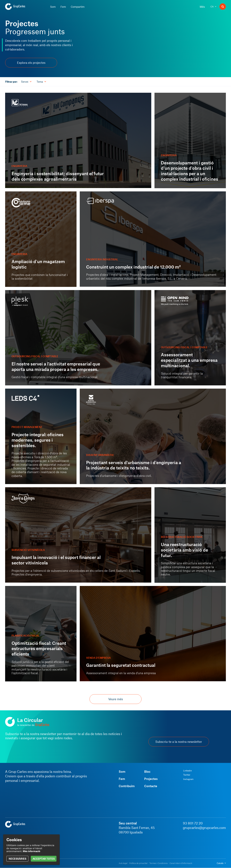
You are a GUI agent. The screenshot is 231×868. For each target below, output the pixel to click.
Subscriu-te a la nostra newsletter (179, 742)
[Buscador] (223, 7)
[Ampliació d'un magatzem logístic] (41, 239)
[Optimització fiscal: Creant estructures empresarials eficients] (41, 634)
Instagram (188, 779)
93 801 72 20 (193, 823)
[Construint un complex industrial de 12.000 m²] (153, 239)
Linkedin (188, 771)
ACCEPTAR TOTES (44, 859)
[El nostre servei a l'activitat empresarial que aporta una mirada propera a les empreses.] (78, 338)
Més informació (32, 851)
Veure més (116, 699)
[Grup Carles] (21, 7)
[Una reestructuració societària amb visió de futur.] (190, 535)
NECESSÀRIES (17, 859)
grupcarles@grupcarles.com (204, 828)
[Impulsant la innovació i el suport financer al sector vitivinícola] (78, 535)
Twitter (187, 775)
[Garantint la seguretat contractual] (153, 634)
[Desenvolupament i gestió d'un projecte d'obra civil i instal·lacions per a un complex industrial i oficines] (190, 140)
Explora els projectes (31, 63)
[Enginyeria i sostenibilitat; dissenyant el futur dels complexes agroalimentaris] (78, 140)
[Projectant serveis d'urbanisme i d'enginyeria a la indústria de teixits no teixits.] (153, 436)
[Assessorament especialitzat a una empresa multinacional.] (190, 338)
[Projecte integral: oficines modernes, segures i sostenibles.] (41, 436)
